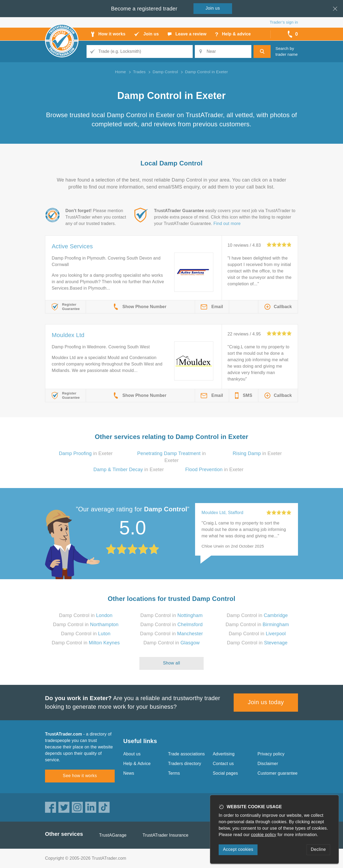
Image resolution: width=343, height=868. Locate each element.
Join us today (266, 702)
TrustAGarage (113, 835)
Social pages (225, 773)
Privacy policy (271, 754)
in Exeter (86, 453)
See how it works (80, 776)
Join (213, 8)
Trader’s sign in (284, 22)
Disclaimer (268, 764)
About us (132, 754)
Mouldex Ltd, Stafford (222, 513)
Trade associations (186, 754)
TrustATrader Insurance (165, 835)
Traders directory (185, 764)
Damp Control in (86, 615)
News (129, 773)
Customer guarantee (277, 773)
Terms (174, 773)
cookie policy (264, 835)
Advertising (224, 754)
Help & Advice (137, 764)
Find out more (227, 224)
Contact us (223, 764)
